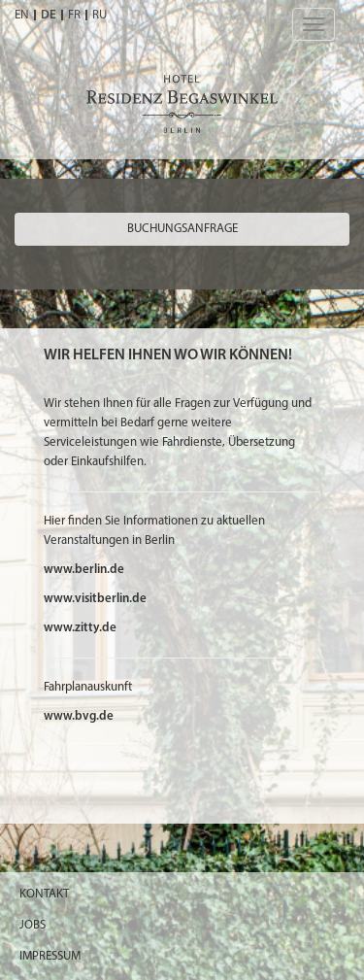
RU (99, 15)
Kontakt (44, 894)
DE (49, 15)
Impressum (50, 956)
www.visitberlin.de (95, 599)
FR (74, 15)
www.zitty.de (80, 628)
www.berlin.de (84, 570)
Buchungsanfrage (182, 229)
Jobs (33, 925)
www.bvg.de (79, 716)
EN (22, 15)
